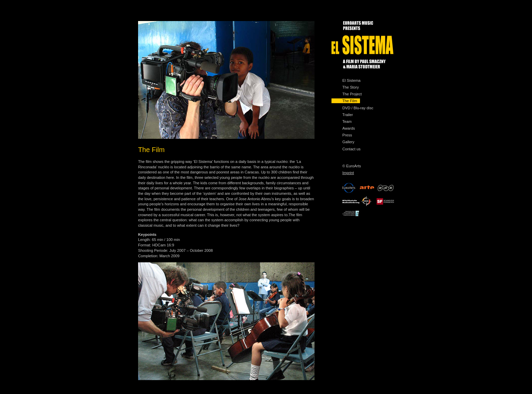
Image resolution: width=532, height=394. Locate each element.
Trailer (348, 115)
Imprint (348, 173)
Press (347, 135)
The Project (352, 94)
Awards (349, 128)
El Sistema (351, 80)
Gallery (348, 142)
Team (347, 121)
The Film (350, 101)
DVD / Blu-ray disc (358, 108)
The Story (351, 87)
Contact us (351, 149)
